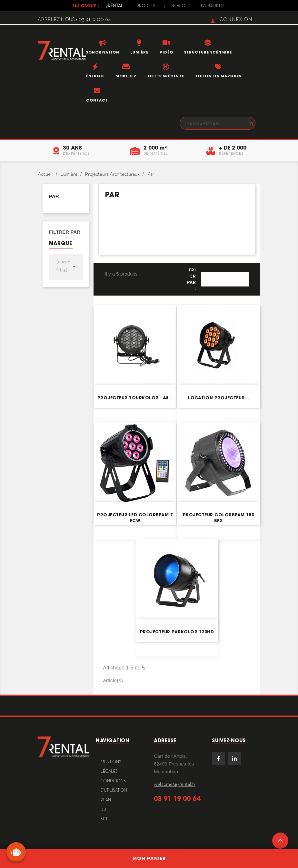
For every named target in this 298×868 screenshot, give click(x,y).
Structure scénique (208, 52)
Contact (97, 100)
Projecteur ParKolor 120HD (177, 632)
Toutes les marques (218, 76)
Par (54, 196)
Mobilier (126, 76)
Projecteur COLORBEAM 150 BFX (219, 518)
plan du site (106, 810)
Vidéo (166, 52)
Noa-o (179, 6)
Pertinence (225, 279)
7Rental (115, 6)
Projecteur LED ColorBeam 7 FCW (135, 518)
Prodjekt (147, 6)
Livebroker (211, 6)
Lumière (139, 52)
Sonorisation (103, 52)
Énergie (95, 76)
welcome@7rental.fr (175, 785)
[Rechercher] (218, 123)
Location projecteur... (219, 398)
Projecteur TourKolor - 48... (135, 398)
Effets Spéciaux (166, 76)
